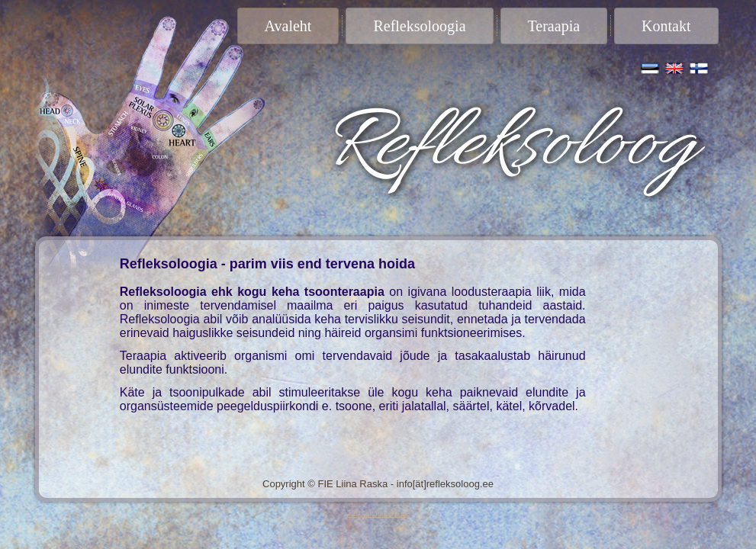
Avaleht (288, 26)
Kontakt (666, 26)
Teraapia (554, 26)
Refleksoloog (509, 146)
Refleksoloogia (419, 26)
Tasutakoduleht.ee (378, 514)
